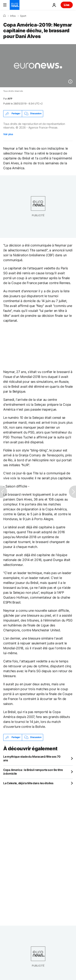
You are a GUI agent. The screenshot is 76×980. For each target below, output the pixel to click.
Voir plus (8, 134)
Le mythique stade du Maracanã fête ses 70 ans (32, 758)
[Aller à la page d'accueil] (15, 5)
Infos (13, 16)
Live (67, 5)
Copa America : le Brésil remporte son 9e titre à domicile (33, 772)
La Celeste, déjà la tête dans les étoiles (28, 783)
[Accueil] (4, 16)
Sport (23, 16)
